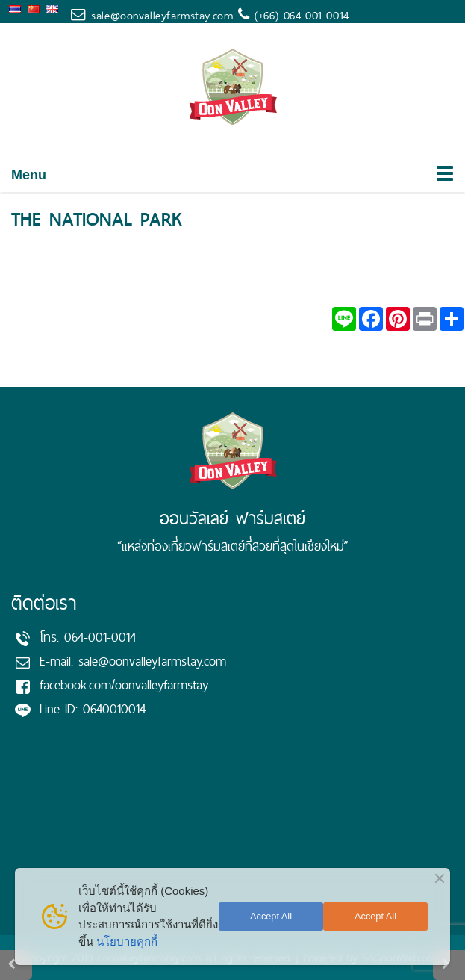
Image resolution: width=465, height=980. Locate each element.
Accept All (271, 916)
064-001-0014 (100, 637)
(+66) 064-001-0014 (300, 15)
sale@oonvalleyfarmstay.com (162, 15)
